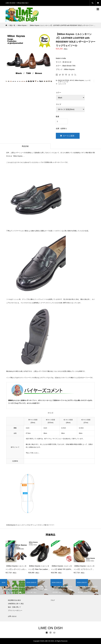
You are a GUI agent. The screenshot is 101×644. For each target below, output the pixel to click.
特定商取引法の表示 (14, 600)
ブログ (53, 600)
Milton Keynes (79, 80)
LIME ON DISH (50, 628)
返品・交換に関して (14, 607)
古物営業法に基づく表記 (16, 604)
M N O (72, 80)
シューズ (87, 80)
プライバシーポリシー (15, 611)
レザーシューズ (63, 82)
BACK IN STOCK (64, 80)
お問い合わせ (12, 616)
